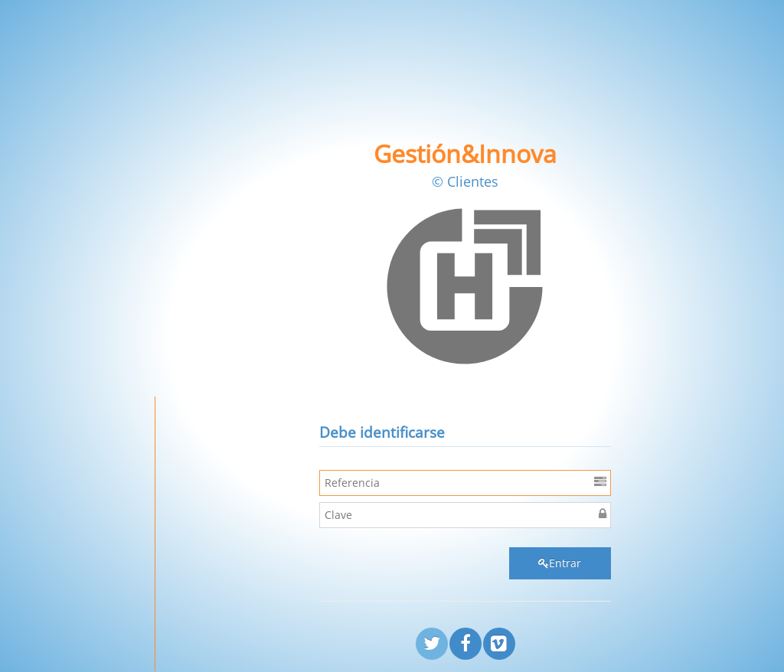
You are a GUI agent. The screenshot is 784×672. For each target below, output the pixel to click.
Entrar (560, 563)
